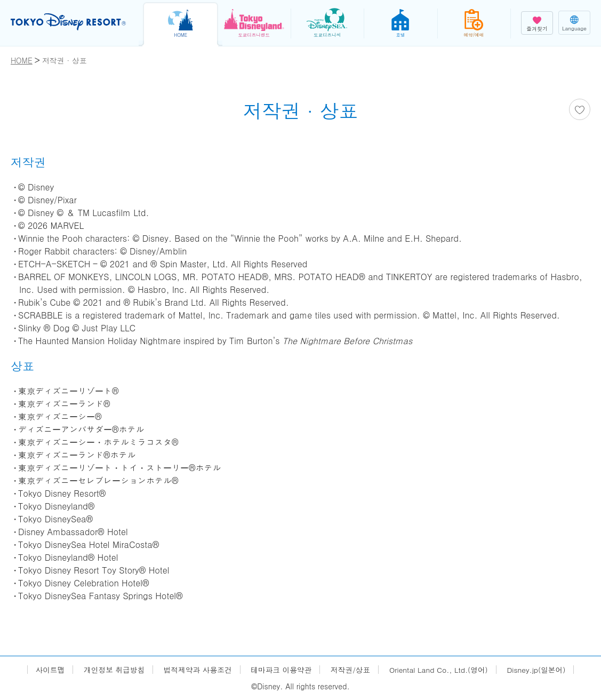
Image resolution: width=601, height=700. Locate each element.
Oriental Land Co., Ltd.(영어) (441, 670)
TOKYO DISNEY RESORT (69, 22)
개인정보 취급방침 (111, 670)
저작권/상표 (351, 670)
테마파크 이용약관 (281, 670)
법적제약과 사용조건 (196, 670)
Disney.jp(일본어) (540, 670)
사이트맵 (46, 670)
